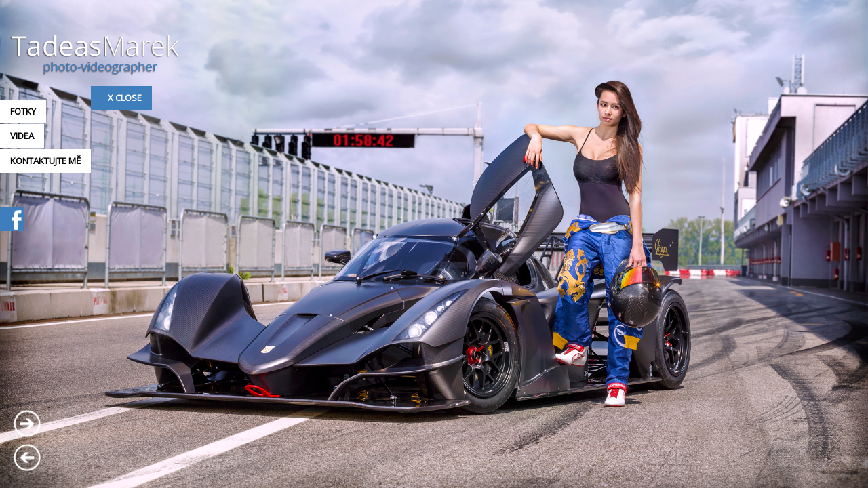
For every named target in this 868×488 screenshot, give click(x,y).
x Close (125, 98)
